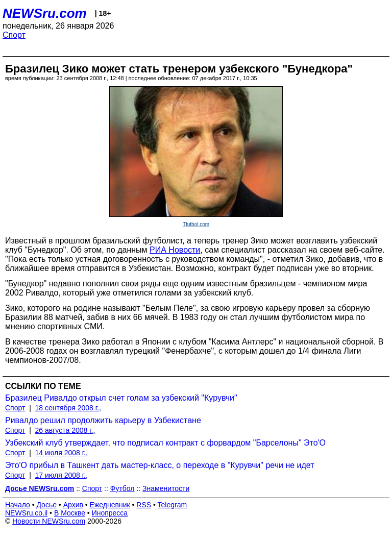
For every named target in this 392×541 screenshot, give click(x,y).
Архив (73, 505)
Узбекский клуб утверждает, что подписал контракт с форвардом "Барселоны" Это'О (165, 443)
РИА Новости (175, 250)
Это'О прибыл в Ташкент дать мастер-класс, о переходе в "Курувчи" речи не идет (160, 465)
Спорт (14, 35)
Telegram (173, 505)
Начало (18, 505)
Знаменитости (166, 488)
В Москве (70, 513)
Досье (46, 505)
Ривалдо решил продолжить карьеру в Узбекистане (103, 420)
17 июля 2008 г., (62, 475)
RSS (144, 505)
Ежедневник (110, 505)
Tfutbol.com (196, 224)
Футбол (122, 488)
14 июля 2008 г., (62, 453)
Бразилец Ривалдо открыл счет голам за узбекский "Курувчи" (121, 398)
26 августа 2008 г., (65, 430)
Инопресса (110, 513)
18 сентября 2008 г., (68, 408)
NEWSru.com (45, 13)
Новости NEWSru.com (49, 521)
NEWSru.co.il (26, 513)
